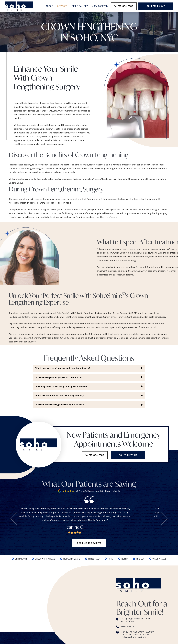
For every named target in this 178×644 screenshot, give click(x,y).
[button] (89, 368)
